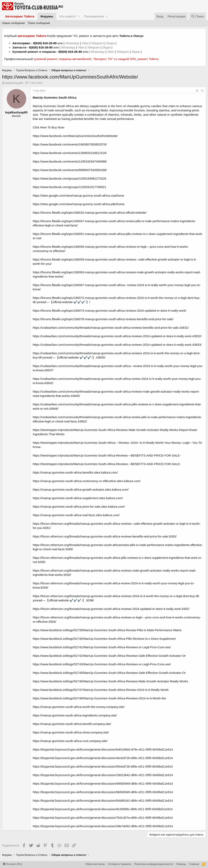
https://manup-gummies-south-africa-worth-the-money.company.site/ (79, 707)
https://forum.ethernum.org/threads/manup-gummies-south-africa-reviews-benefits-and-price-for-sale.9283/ (105, 536)
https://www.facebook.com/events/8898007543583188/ (70, 170)
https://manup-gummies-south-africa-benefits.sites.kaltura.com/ (75, 472)
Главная (194, 864)
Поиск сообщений (39, 23)
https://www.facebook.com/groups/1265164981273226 (69, 178)
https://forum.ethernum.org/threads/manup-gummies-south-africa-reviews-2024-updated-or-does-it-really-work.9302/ (111, 609)
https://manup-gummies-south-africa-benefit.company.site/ (72, 724)
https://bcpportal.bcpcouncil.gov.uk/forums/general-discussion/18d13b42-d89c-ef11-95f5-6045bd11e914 (103, 775)
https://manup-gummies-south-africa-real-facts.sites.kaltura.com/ (76, 515)
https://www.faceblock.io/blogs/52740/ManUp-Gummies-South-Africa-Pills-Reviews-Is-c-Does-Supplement (104, 639)
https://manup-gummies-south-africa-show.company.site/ (71, 732)
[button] (79, 16)
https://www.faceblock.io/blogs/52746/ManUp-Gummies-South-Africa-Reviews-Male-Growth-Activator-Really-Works (110, 681)
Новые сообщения (13, 23)
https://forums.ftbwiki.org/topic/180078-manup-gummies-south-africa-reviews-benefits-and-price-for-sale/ (103, 319)
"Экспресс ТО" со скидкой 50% (114, 59)
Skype (111, 43)
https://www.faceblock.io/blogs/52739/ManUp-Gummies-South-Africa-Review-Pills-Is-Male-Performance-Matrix (107, 630)
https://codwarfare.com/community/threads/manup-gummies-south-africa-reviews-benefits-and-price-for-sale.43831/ (111, 328)
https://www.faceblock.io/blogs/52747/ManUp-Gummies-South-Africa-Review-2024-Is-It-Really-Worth (101, 690)
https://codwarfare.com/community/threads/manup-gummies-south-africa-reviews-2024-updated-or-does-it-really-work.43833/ (117, 345)
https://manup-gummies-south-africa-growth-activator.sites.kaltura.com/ (81, 489)
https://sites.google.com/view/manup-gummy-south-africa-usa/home (78, 195)
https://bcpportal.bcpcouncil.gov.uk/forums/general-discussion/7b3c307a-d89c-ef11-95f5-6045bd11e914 (103, 818)
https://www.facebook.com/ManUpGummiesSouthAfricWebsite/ (75, 136)
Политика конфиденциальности (154, 864)
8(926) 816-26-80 (45, 43)
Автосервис (21, 43)
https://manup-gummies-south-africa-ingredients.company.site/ (75, 715)
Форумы (47, 16)
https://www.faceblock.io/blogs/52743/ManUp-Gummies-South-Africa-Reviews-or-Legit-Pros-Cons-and (102, 664)
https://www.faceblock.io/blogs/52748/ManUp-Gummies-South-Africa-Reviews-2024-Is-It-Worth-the (99, 698)
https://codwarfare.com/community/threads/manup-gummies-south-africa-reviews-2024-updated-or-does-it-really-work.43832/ (117, 336)
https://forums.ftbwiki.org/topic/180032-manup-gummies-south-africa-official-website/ (90, 213)
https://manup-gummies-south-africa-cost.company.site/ (70, 741)
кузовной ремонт (45, 59)
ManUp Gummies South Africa (55, 97)
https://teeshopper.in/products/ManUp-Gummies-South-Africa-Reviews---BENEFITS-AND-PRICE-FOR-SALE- (107, 455)
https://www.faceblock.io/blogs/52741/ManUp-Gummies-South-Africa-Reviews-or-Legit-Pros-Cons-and (102, 647)
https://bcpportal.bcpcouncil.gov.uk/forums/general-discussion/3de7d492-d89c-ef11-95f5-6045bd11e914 (103, 826)
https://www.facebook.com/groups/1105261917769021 (69, 187)
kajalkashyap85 (14, 83)
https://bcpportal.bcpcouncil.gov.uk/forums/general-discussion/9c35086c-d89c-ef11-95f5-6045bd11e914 (103, 809)
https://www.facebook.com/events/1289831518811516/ (70, 153)
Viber (85, 43)
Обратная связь (95, 864)
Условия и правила (120, 864)
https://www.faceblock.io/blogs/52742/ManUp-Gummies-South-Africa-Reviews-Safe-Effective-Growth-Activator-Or (109, 656)
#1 (202, 91)
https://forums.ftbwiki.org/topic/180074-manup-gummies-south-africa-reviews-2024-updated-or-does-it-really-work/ (109, 311)
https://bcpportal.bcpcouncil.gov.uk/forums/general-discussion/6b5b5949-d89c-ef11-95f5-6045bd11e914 (103, 792)
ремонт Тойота (148, 59)
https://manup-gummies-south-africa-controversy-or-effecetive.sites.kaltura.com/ (87, 481)
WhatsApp (73, 43)
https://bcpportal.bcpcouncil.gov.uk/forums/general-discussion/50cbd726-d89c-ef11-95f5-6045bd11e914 (103, 766)
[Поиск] (197, 16)
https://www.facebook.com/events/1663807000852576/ (70, 144)
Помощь (181, 864)
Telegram (98, 43)
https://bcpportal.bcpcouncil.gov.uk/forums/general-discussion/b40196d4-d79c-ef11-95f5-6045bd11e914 (103, 749)
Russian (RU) (12, 864)
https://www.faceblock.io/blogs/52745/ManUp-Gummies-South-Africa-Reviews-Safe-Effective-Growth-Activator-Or (109, 673)
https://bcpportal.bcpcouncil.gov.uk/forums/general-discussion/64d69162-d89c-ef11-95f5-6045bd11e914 (103, 801)
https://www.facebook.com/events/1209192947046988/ (70, 161)
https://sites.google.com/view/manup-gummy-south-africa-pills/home (79, 204)
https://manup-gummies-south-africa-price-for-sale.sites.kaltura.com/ (79, 507)
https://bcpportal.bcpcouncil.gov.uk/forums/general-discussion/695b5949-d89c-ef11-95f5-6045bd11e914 (103, 783)
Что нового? (68, 16)
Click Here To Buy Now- (49, 127)
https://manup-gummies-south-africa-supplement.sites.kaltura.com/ (78, 498)
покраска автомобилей (75, 59)
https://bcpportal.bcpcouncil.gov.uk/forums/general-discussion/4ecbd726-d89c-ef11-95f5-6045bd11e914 (103, 758)
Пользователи (94, 16)
